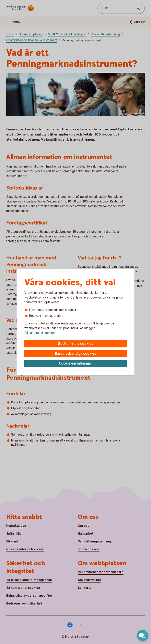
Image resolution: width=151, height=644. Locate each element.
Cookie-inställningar (76, 363)
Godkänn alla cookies (75, 344)
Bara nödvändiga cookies (75, 354)
